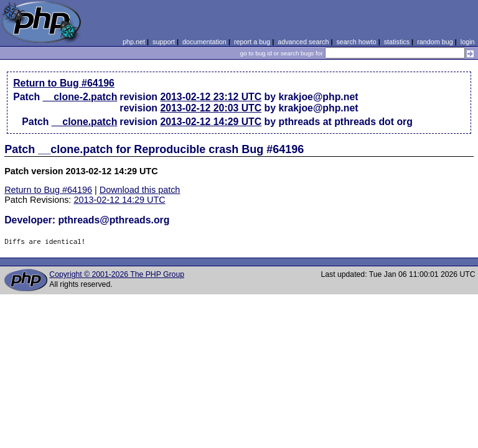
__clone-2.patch (80, 97)
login (468, 42)
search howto (356, 42)
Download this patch (140, 190)
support (164, 42)
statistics (397, 42)
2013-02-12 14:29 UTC (211, 122)
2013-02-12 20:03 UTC (211, 108)
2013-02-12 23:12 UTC (211, 97)
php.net (134, 42)
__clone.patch (85, 122)
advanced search (303, 42)
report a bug (252, 42)
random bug (435, 42)
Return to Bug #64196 (64, 83)
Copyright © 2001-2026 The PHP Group (117, 274)
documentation (204, 42)
